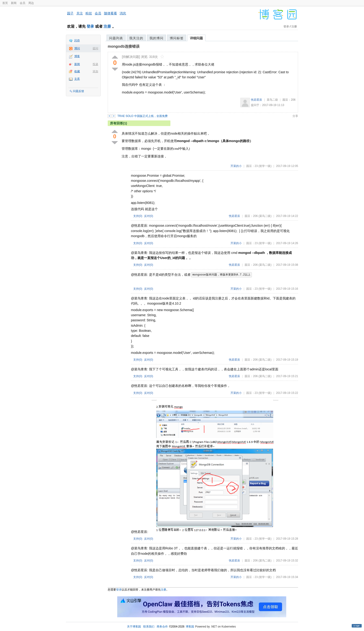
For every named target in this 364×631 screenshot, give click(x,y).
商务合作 (162, 627)
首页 (5, 3)
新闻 (14, 3)
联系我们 (149, 627)
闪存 (77, 40)
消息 (123, 13)
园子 (70, 13)
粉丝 (89, 13)
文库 (77, 79)
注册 (107, 26)
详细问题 (196, 38)
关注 (80, 13)
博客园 (190, 627)
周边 (31, 3)
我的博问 (156, 38)
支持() (138, 216)
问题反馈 (78, 91)
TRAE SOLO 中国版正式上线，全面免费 (143, 116)
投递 (95, 64)
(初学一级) (265, 166)
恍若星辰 (257, 100)
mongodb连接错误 (124, 46)
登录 (90, 26)
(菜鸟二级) (265, 216)
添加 (95, 71)
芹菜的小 (236, 166)
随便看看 (110, 13)
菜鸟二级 (272, 100)
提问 (95, 48)
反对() (149, 216)
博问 (77, 48)
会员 (23, 3)
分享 (295, 116)
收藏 (77, 71)
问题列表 (116, 38)
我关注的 (136, 38)
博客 (77, 56)
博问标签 (177, 38)
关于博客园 (134, 627)
